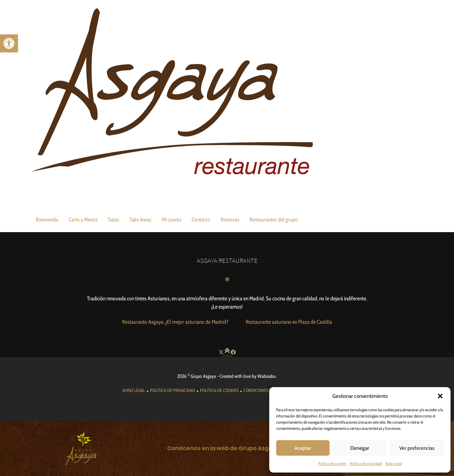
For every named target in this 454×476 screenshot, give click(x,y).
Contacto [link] (201, 220)
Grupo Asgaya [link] (203, 376)
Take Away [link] (140, 220)
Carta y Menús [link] (83, 220)
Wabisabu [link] (267, 376)
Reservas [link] (230, 220)
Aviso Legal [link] (394, 463)
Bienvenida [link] (47, 220)
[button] (440, 396)
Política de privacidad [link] (366, 463)
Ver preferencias (417, 448)
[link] (9, 43)
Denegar (360, 448)
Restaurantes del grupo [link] (274, 220)
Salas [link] (113, 220)
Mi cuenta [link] (171, 220)
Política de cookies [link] (332, 463)
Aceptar (303, 448)
